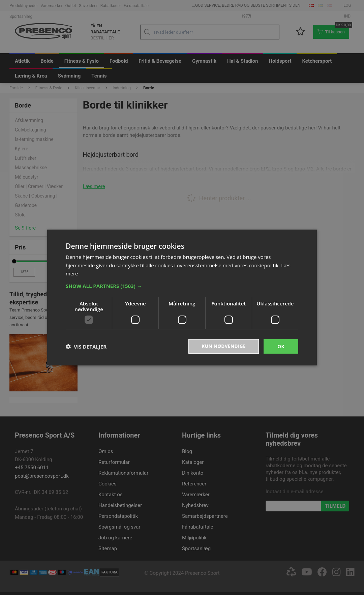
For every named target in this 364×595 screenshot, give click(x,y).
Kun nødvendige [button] (223, 346)
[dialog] (182, 297)
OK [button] (281, 346)
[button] (182, 286)
